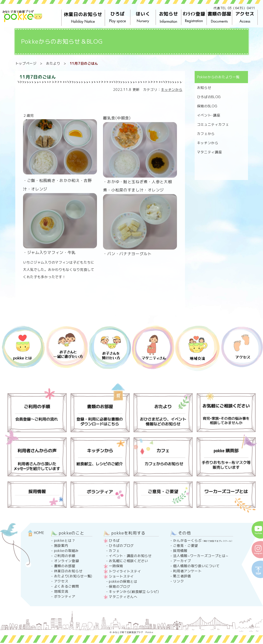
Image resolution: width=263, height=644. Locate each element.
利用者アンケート (187, 571)
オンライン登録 (67, 561)
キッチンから (172, 90)
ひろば (117, 17)
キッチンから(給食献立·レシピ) (134, 592)
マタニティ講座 (210, 152)
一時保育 (116, 566)
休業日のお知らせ (83, 18)
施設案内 (61, 546)
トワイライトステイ (125, 571)
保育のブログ (120, 586)
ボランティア (65, 596)
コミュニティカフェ (213, 124)
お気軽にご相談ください (128, 561)
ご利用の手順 (65, 556)
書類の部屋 (219, 17)
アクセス (245, 17)
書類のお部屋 (65, 566)
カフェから (206, 134)
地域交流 (61, 591)
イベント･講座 (209, 115)
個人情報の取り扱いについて (196, 566)
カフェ (114, 551)
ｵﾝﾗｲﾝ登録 (194, 17)
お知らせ (168, 17)
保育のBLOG (207, 106)
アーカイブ (182, 561)
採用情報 (180, 551)
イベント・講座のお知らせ (130, 556)
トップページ (26, 63)
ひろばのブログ (121, 546)
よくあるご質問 (67, 586)
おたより (53, 63)
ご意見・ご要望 (186, 546)
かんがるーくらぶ (203, 540)
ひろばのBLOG (209, 97)
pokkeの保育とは (123, 581)
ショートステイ (121, 576)
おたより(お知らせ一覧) (73, 576)
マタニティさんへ (123, 597)
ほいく (143, 17)
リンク (178, 581)
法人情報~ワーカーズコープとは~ (201, 556)
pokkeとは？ (65, 540)
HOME (36, 533)
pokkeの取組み (66, 551)
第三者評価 (182, 576)
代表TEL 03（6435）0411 (234, 8)
